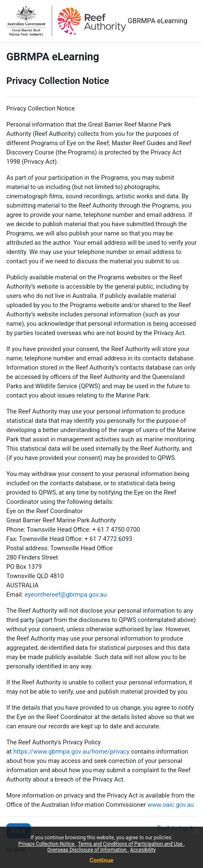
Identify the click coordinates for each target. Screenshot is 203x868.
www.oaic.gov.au (171, 805)
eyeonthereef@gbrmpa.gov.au (65, 595)
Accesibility (143, 850)
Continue (102, 860)
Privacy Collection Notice (47, 844)
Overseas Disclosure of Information (87, 850)
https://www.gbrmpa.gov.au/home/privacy (71, 752)
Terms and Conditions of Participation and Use (131, 844)
